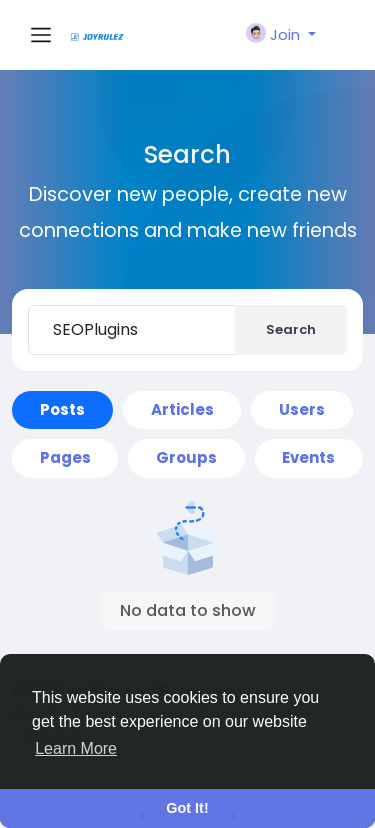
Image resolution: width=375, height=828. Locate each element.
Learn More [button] (76, 748)
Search (291, 329)
